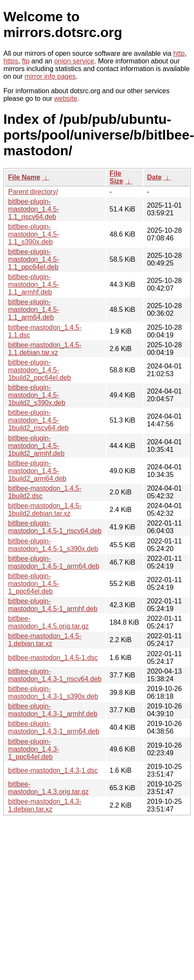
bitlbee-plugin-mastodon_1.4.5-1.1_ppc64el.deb (34, 259)
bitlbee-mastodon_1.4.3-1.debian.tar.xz (45, 805)
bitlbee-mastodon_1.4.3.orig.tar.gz (48, 788)
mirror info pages (50, 76)
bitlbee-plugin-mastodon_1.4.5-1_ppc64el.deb (34, 584)
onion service (74, 61)
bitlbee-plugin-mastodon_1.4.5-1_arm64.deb (54, 562)
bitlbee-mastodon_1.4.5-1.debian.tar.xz (45, 640)
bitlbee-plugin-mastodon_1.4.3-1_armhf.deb (53, 710)
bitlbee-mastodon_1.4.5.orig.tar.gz (48, 622)
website (66, 99)
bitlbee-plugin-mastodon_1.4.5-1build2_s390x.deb (37, 395)
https (11, 61)
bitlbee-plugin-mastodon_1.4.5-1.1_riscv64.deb (34, 209)
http (179, 53)
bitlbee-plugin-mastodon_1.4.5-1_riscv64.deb (55, 527)
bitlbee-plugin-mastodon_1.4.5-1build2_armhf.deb (36, 446)
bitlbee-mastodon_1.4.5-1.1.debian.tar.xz (45, 349)
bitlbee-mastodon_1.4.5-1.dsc (53, 658)
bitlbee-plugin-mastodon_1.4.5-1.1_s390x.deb (34, 234)
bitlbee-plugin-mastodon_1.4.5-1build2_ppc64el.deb (40, 370)
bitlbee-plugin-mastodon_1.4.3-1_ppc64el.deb (34, 749)
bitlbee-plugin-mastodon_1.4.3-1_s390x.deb (53, 693)
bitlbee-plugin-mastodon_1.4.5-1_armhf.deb (53, 605)
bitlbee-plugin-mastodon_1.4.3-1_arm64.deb (54, 727)
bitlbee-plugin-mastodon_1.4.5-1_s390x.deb (53, 545)
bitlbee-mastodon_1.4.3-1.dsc (53, 770)
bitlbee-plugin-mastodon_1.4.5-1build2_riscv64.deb (38, 420)
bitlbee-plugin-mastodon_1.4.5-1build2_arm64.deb (37, 471)
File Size (117, 177)
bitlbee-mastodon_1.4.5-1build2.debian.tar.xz (45, 510)
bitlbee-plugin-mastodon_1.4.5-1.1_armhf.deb (34, 284)
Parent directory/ (33, 192)
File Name (24, 177)
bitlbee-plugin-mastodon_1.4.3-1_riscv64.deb (55, 675)
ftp (26, 61)
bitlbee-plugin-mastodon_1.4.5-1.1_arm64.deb (34, 310)
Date (155, 177)
